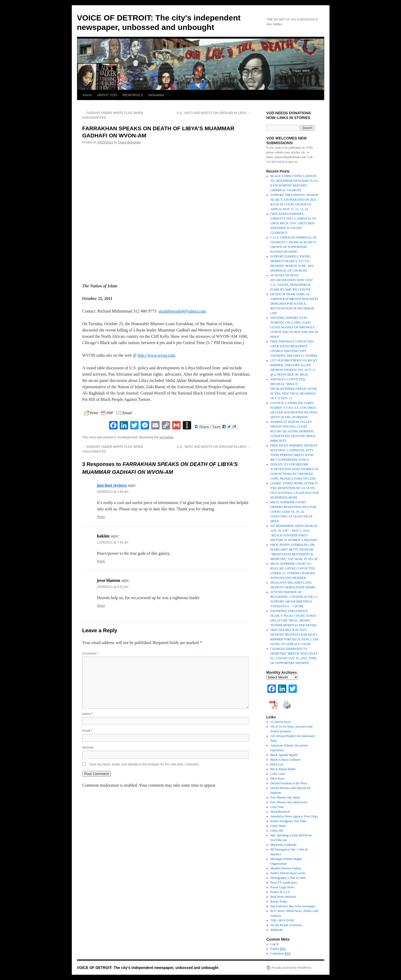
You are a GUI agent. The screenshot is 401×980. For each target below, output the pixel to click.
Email (87, 731)
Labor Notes (278, 826)
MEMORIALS (133, 95)
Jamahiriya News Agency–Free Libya (294, 816)
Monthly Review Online (286, 868)
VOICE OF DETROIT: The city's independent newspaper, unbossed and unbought (148, 968)
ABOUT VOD (107, 95)
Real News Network (283, 897)
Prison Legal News (282, 887)
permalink (166, 437)
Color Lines (278, 774)
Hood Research (280, 812)
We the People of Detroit (286, 925)
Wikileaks (277, 930)
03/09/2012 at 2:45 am (113, 492)
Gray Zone (277, 807)
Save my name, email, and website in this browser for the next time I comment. (144, 764)
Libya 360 (277, 831)
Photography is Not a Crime (288, 878)
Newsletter (156, 95)
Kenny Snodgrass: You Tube (288, 821)
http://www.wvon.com (156, 355)
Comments (280, 954)
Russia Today (279, 901)
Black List (277, 764)
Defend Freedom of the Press (289, 783)
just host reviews (112, 485)
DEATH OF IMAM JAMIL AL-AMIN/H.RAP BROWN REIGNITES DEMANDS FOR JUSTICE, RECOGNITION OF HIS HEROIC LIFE (294, 304)
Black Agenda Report (284, 755)
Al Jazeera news (281, 722)
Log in (275, 944)
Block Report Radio (283, 769)
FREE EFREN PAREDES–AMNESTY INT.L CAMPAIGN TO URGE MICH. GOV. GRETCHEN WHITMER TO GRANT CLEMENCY (293, 223)
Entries (278, 949)
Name (88, 714)
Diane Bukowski (129, 142)
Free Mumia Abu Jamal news (289, 802)
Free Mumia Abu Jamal (285, 797)
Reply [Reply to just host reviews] (101, 517)
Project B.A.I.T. (280, 892)
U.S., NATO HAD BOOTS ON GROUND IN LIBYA (214, 113)
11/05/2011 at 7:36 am (113, 542)
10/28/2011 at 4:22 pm (113, 587)
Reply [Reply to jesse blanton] (101, 606)
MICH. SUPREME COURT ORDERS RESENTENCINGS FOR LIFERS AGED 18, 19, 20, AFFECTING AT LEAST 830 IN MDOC (293, 512)
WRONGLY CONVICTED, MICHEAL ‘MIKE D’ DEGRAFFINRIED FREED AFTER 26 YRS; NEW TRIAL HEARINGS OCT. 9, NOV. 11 (294, 389)
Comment (90, 654)
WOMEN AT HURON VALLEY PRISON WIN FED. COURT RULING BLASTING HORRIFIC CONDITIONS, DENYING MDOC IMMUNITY (293, 431)
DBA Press (277, 779)
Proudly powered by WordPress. (292, 968)
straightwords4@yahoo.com (182, 311)
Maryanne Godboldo (283, 845)
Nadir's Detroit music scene (288, 873)
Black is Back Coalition (285, 760)
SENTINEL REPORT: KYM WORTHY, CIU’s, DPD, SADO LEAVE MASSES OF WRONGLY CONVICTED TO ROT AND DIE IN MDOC (294, 327)
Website (88, 748)
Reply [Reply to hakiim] (101, 561)
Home (87, 95)
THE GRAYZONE (282, 920)
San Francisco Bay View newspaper (293, 906)
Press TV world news (284, 883)
